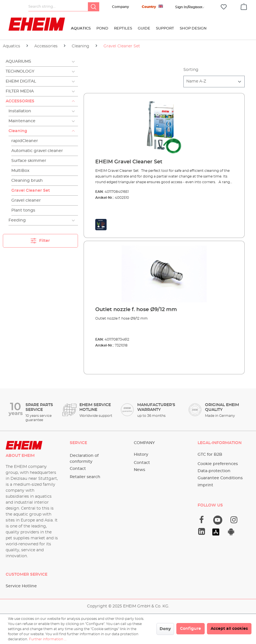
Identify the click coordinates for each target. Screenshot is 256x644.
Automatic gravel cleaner (37, 151)
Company (120, 7)
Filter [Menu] (40, 239)
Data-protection (214, 471)
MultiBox (20, 171)
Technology (20, 71)
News (139, 470)
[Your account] (189, 7)
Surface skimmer (29, 161)
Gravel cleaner (26, 200)
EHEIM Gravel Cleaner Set (129, 162)
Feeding (17, 220)
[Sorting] (214, 82)
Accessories (20, 101)
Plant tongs (23, 210)
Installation (20, 111)
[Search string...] (58, 7)
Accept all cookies (229, 629)
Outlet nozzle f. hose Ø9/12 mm (136, 310)
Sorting (191, 70)
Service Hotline (21, 586)
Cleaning (18, 131)
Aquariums (18, 62)
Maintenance (22, 121)
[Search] (94, 7)
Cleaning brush (27, 181)
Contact (78, 469)
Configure (191, 629)
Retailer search (85, 477)
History (141, 455)
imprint (205, 485)
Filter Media (20, 91)
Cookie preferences (218, 464)
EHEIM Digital (21, 81)
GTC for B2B (210, 455)
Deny (165, 629)
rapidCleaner (25, 141)
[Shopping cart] (244, 6)
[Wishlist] (224, 7)
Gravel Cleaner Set (31, 191)
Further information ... (48, 639)
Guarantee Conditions (220, 478)
